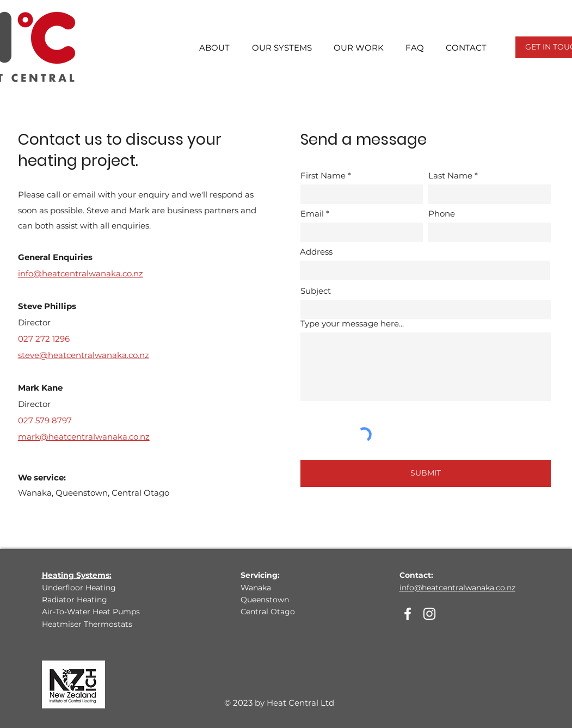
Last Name (450, 175)
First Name (323, 175)
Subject (316, 291)
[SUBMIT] (426, 473)
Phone (442, 214)
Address (316, 252)
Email (312, 214)
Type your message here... (352, 323)
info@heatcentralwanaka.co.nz (457, 588)
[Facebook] (408, 614)
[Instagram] (429, 614)
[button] (209, 48)
